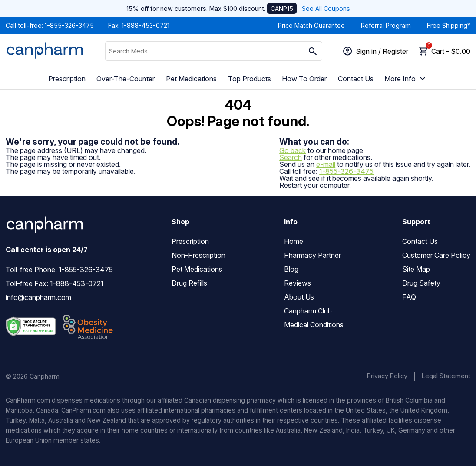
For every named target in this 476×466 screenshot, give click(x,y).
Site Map (416, 269)
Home (294, 241)
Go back (293, 150)
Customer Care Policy (436, 255)
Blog (291, 269)
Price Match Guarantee (311, 25)
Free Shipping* (449, 25)
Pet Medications (191, 79)
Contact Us (356, 79)
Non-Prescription (198, 255)
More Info (406, 79)
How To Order (304, 79)
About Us (299, 297)
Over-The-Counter (126, 79)
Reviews (297, 283)
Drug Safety (421, 283)
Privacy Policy (387, 376)
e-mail (326, 164)
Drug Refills (189, 283)
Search (291, 157)
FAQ (409, 297)
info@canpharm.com (38, 297)
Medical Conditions (314, 325)
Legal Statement (446, 376)
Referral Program (386, 25)
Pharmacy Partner (312, 255)
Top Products (250, 79)
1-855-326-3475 (69, 25)
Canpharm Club (308, 311)
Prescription (67, 79)
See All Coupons (326, 8)
